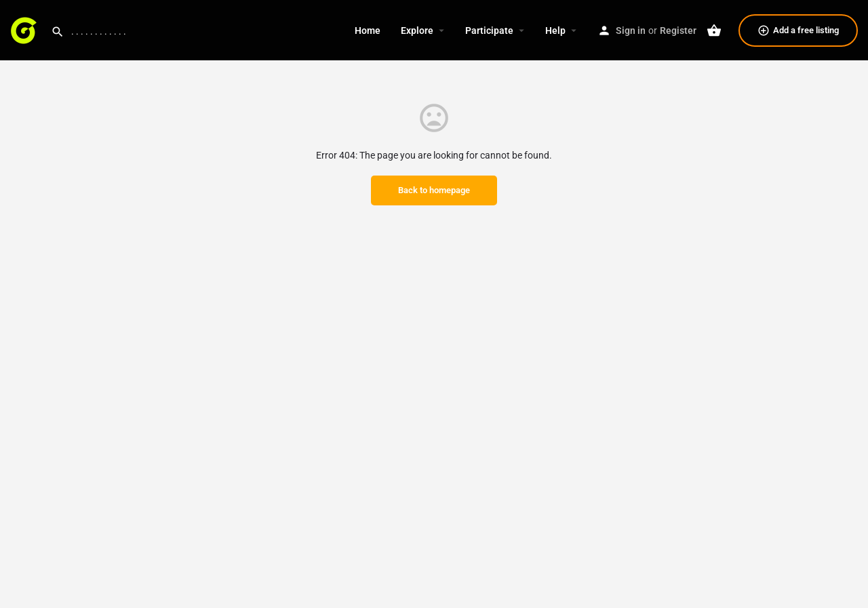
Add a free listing (798, 31)
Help (555, 31)
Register (678, 31)
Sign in (631, 31)
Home (368, 31)
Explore (417, 31)
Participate (489, 31)
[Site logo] (25, 29)
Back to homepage (434, 190)
